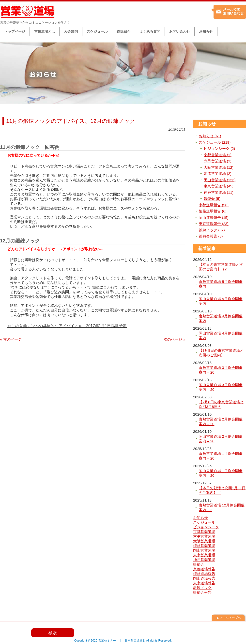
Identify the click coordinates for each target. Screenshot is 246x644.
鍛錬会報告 (202, 592)
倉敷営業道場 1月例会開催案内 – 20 (221, 456)
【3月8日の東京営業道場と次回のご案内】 (221, 353)
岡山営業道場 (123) (220, 180)
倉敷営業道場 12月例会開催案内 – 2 (222, 508)
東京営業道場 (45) (219, 186)
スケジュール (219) (215, 142)
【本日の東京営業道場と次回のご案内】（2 (221, 267)
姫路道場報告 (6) (213, 211)
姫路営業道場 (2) (218, 174)
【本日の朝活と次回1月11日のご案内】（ (222, 490)
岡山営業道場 (204, 550)
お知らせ (207, 124)
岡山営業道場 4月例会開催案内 (221, 336)
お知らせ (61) (210, 136)
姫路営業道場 (204, 546)
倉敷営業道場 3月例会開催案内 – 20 (221, 370)
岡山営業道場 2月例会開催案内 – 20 (221, 439)
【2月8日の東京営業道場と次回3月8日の (221, 404)
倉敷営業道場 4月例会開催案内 (221, 318)
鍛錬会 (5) (212, 199)
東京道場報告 (204, 583)
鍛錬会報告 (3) (211, 236)
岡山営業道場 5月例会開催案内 (221, 301)
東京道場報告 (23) (214, 224)
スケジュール (204, 522)
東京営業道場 (204, 555)
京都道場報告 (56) (214, 205)
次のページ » (174, 339)
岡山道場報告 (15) (214, 217)
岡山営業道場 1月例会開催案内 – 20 (221, 473)
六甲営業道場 (204, 536)
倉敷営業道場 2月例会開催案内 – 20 (221, 422)
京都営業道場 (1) (218, 155)
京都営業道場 (204, 532)
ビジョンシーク (206, 527)
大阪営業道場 (204, 541)
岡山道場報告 (204, 578)
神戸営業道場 (204, 560)
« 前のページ (11, 339)
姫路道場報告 (204, 574)
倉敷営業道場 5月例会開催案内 (221, 284)
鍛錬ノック (202, 588)
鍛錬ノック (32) (212, 230)
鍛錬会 (199, 564)
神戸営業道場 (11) (219, 192)
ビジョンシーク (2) (219, 148)
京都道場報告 (204, 569)
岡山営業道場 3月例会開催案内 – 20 (221, 387)
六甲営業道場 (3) (218, 161)
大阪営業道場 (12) (219, 167)
